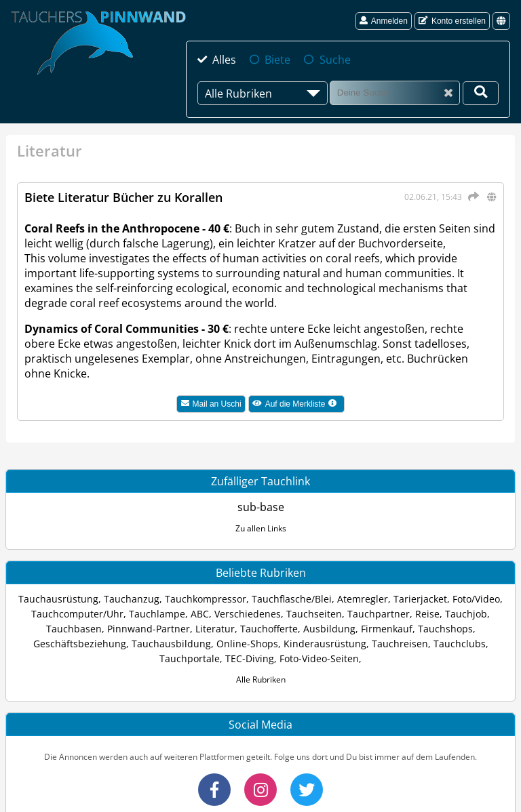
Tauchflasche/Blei (292, 599)
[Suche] (395, 93)
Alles (224, 60)
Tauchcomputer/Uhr (77, 614)
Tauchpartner (379, 614)
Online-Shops (247, 644)
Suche (335, 60)
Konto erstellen (452, 21)
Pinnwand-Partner (149, 629)
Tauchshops (445, 629)
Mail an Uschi (211, 404)
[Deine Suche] (481, 93)
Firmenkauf (387, 629)
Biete (277, 60)
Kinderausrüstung (325, 644)
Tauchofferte (269, 629)
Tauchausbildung (171, 644)
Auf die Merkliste (298, 405)
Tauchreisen (400, 644)
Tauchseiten (314, 614)
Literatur (215, 629)
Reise (427, 614)
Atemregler (363, 599)
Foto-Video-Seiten (319, 658)
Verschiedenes (248, 614)
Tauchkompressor (206, 599)
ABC (200, 614)
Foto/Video (476, 599)
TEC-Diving (250, 658)
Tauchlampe (157, 614)
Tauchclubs (460, 644)
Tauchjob (466, 614)
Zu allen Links (261, 528)
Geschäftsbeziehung (80, 644)
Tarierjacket (420, 599)
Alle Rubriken (261, 679)
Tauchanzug (132, 599)
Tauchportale (190, 658)
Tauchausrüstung (58, 599)
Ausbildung (329, 629)
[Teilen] (471, 197)
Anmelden (384, 21)
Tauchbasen (74, 629)
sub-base (261, 507)
